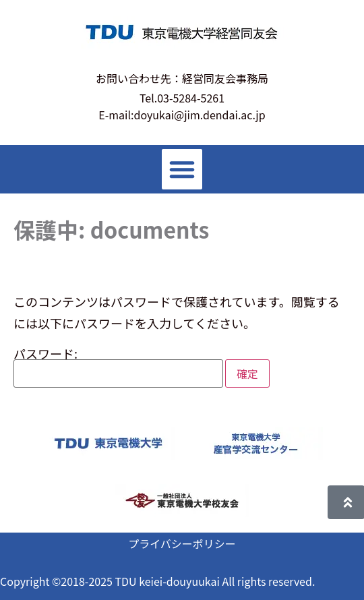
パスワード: (118, 367)
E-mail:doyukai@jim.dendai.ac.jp (182, 115)
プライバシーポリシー (182, 543)
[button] (182, 169)
